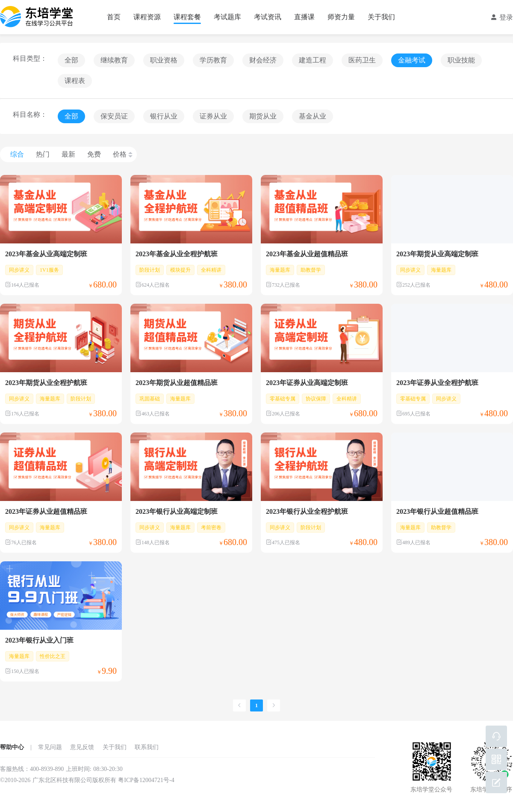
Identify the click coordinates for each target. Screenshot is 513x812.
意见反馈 (82, 747)
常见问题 (50, 747)
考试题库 (227, 17)
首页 (114, 17)
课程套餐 (187, 17)
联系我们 (147, 747)
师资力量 (341, 17)
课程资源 (147, 17)
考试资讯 (268, 17)
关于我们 (381, 17)
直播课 (304, 17)
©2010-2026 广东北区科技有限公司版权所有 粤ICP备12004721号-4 (87, 780)
